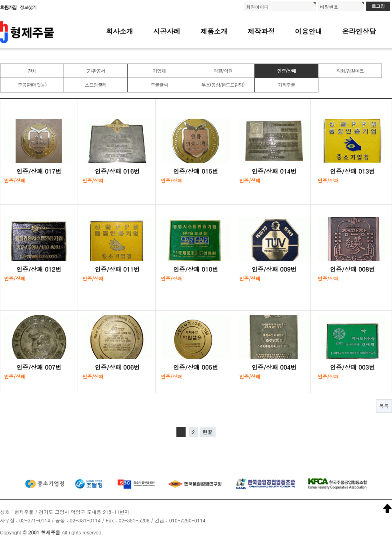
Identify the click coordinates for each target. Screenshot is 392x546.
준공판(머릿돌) (32, 85)
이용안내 (308, 31)
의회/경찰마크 (350, 71)
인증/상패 (286, 71)
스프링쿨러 (96, 85)
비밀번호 (329, 7)
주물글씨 (159, 85)
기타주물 (286, 85)
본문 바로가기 (0, 0)
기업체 (159, 71)
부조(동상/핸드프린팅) (223, 85)
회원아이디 (257, 7)
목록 (384, 406)
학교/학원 (223, 71)
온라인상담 (359, 31)
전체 (32, 71)
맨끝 (208, 432)
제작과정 (261, 31)
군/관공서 (95, 71)
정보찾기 (28, 7)
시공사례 (167, 31)
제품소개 (214, 31)
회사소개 (120, 31)
